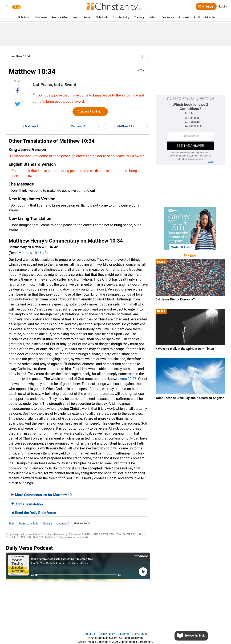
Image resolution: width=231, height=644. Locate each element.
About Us (89, 634)
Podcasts (184, 17)
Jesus (76, 17)
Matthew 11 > (126, 126)
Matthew (48, 524)
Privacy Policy (106, 634)
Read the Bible (60, 17)
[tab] (78, 495)
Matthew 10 (78, 126)
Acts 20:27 (128, 379)
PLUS (197, 17)
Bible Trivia (23, 17)
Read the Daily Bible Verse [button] (34, 513)
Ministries (210, 17)
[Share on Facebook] (18, 91)
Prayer (87, 17)
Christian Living (121, 17)
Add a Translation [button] (27, 504)
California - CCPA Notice (132, 634)
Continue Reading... (90, 112)
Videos (153, 17)
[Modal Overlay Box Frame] (190, 130)
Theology (139, 17)
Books (28, 524)
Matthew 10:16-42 (32, 253)
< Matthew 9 (30, 126)
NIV (141, 70)
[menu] (6, 7)
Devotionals (168, 17)
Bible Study (102, 17)
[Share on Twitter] (18, 104)
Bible (11, 524)
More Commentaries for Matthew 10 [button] (42, 495)
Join (206, 7)
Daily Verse (41, 17)
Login (223, 6)
